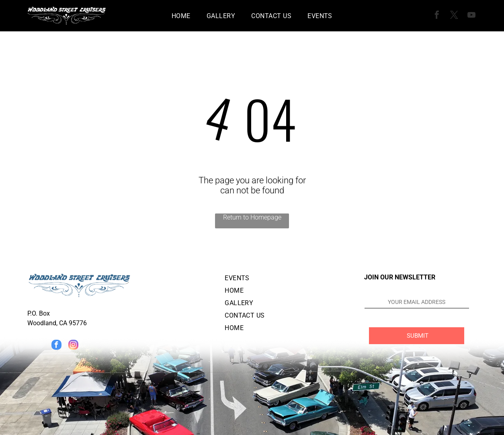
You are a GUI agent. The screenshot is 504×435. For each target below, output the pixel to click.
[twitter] (454, 16)
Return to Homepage (252, 217)
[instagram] (73, 346)
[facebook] (437, 16)
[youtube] (471, 16)
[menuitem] (181, 15)
